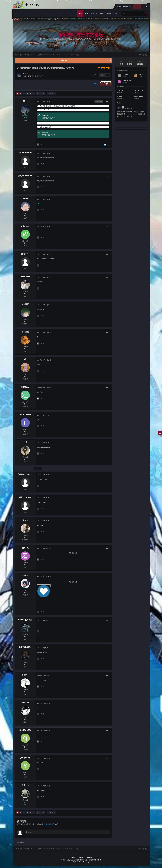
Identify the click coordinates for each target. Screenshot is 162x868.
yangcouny (25, 758)
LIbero (141, 74)
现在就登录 (49, 824)
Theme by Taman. (88, 862)
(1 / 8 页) (51, 93)
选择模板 (82, 857)
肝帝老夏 (25, 703)
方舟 (25, 442)
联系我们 (89, 857)
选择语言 (73, 857)
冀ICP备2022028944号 (80, 860)
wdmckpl (25, 226)
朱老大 (25, 520)
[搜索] (132, 14)
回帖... (29, 832)
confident (25, 277)
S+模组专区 (39, 76)
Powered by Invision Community (77, 862)
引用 (43, 145)
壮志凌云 (25, 387)
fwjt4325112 (25, 415)
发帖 (95, 84)
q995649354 (25, 730)
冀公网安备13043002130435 (93, 860)
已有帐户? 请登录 (124, 7)
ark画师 (25, 304)
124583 (125, 74)
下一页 (39, 93)
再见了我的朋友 (25, 647)
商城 (102, 14)
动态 (87, 14)
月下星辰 (25, 332)
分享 (94, 75)
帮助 (117, 14)
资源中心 (109, 14)
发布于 (44, 101)
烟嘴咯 (25, 575)
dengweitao (127, 81)
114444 (25, 675)
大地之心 (25, 785)
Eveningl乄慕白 (25, 620)
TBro (26, 74)
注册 (137, 7)
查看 (80, 14)
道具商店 (94, 14)
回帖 (106, 84)
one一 (25, 199)
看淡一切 (25, 548)
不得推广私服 (63, 61)
